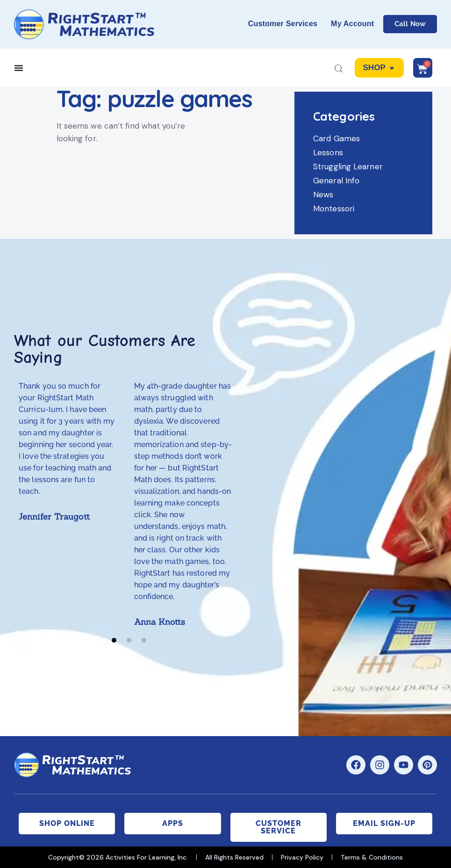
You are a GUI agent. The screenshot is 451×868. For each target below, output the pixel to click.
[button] (114, 640)
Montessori (334, 209)
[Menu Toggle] (19, 68)
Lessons (328, 152)
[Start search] (339, 69)
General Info (336, 181)
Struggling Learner (348, 166)
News (323, 195)
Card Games (336, 138)
